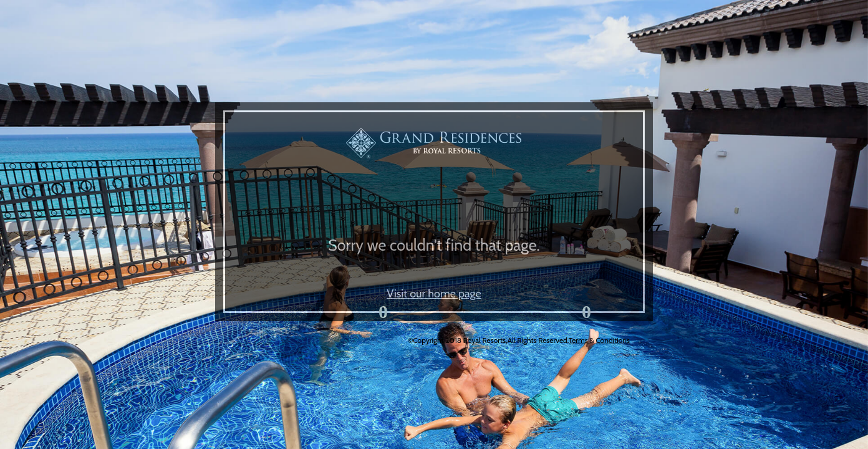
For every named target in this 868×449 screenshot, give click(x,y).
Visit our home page (434, 294)
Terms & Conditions (599, 340)
